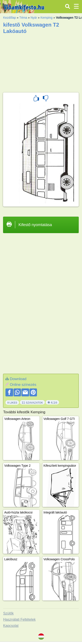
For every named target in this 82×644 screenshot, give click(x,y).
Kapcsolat (11, 626)
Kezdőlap (9, 18)
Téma (23, 18)
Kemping (46, 18)
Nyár (34, 18)
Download (18, 379)
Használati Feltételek (19, 620)
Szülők (8, 613)
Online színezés (23, 385)
